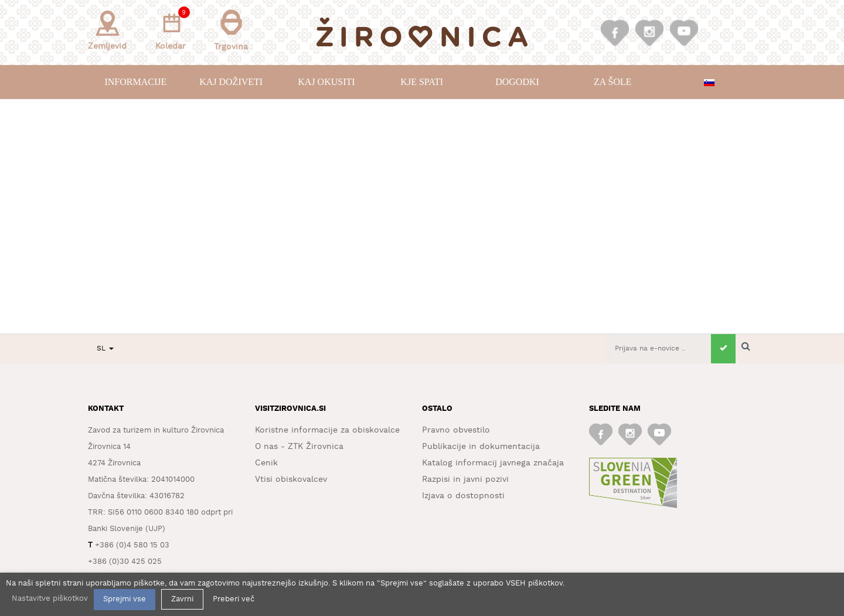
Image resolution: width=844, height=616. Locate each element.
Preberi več (234, 599)
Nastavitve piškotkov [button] (50, 599)
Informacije (135, 82)
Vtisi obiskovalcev (291, 479)
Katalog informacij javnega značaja (493, 463)
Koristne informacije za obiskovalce (327, 430)
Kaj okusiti (326, 82)
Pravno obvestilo (456, 430)
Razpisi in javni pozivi (465, 479)
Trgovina (231, 30)
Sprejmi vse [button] (125, 599)
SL (105, 348)
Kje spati (422, 82)
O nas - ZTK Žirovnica (299, 447)
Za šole (612, 82)
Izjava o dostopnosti (463, 496)
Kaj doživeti (231, 82)
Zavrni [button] (182, 599)
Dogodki (517, 82)
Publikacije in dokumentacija (481, 447)
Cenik (266, 463)
